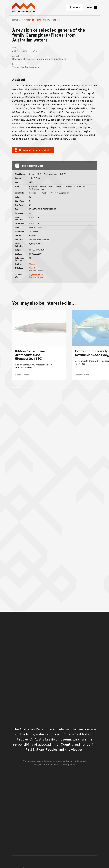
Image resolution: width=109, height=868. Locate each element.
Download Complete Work (32, 150)
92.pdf (32, 268)
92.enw (32, 264)
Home (15, 20)
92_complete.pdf (36, 275)
